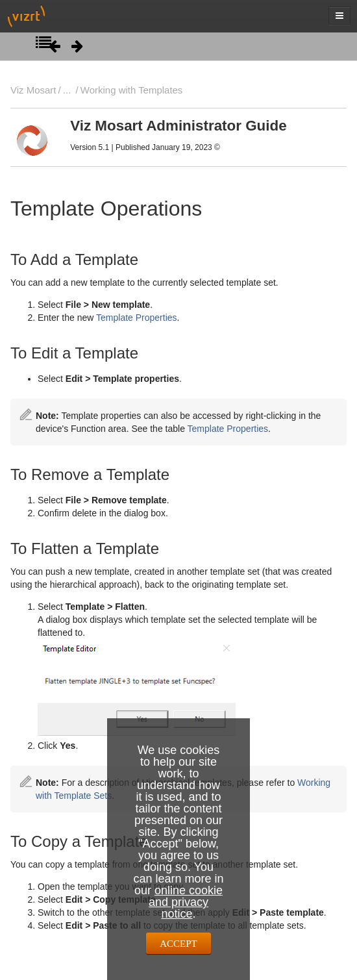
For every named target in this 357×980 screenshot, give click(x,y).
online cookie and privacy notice (186, 902)
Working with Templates (132, 90)
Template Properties (137, 318)
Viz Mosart (33, 90)
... (67, 90)
